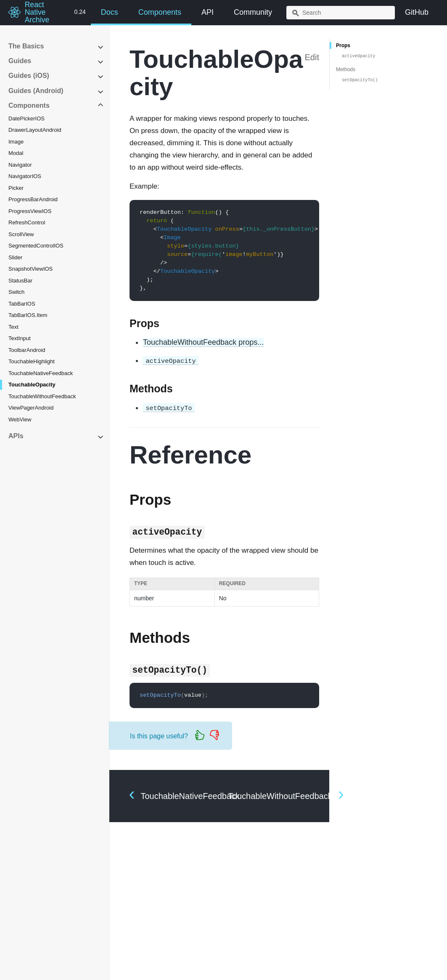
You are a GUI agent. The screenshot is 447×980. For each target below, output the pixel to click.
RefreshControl (27, 222)
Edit (312, 57)
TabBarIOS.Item (28, 315)
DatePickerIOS (26, 119)
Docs (110, 12)
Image (16, 142)
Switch (16, 292)
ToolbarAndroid (27, 350)
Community (253, 12)
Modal (16, 153)
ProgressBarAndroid (33, 199)
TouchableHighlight (32, 361)
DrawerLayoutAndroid (35, 130)
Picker (16, 188)
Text (13, 327)
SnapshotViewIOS (30, 269)
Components (160, 12)
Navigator (20, 165)
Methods (346, 69)
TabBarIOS (22, 304)
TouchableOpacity (32, 385)
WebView (20, 419)
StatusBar (20, 281)
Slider (15, 257)
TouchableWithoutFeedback (42, 396)
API (208, 12)
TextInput (20, 338)
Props (343, 45)
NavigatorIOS (25, 176)
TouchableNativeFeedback (41, 373)
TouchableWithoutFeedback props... (203, 342)
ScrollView (21, 234)
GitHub (417, 12)
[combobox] (341, 13)
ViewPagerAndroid (31, 408)
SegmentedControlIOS (36, 246)
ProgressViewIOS (30, 211)
